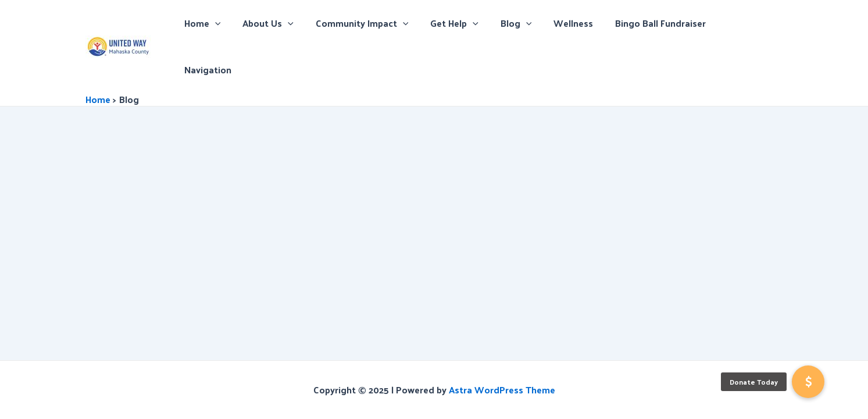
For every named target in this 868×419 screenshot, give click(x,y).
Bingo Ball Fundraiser (663, 23)
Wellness (579, 23)
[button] (808, 382)
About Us (287, 23)
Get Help (467, 23)
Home (225, 23)
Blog (525, 23)
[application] (238, 23)
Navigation (750, 23)
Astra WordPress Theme (502, 390)
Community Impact (378, 23)
